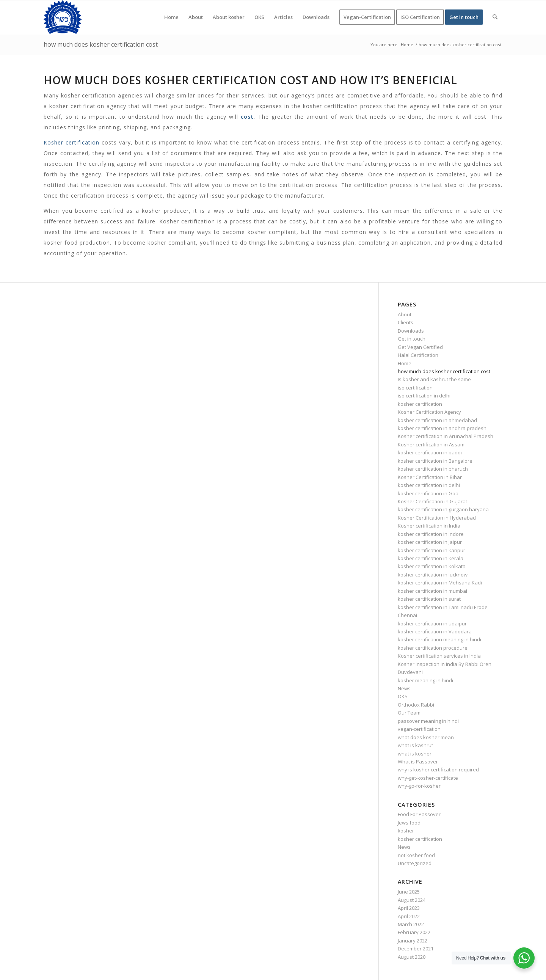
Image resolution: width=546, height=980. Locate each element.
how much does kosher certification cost (101, 44)
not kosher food (416, 855)
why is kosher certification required (438, 770)
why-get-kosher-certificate (428, 778)
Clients (406, 322)
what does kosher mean (426, 737)
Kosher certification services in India (439, 656)
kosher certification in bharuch (433, 469)
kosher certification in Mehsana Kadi (440, 583)
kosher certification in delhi (429, 485)
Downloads (411, 331)
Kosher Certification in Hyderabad (437, 518)
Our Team (409, 713)
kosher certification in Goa (428, 493)
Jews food (409, 823)
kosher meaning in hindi (425, 680)
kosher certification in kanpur (431, 550)
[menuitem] (171, 17)
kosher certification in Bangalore (435, 461)
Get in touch (412, 339)
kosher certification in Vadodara (435, 631)
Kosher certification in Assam (431, 444)
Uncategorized (415, 863)
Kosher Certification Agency (429, 412)
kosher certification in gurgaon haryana (443, 509)
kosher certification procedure (433, 648)
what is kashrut (415, 745)
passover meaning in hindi (428, 721)
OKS (403, 696)
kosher (406, 831)
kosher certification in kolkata (432, 566)
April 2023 (409, 908)
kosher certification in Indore (431, 534)
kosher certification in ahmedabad (437, 420)
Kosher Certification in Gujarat (432, 501)
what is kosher (415, 754)
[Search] (495, 17)
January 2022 (413, 941)
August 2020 (412, 957)
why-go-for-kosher (419, 786)
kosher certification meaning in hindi (439, 639)
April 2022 (409, 916)
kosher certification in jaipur (430, 542)
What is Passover (418, 762)
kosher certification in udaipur (432, 623)
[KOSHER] (63, 17)
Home (405, 363)
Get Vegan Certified (420, 347)
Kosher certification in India (429, 526)
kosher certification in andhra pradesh (442, 428)
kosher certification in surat (429, 599)
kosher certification (420, 404)
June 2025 (409, 892)
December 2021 (416, 949)
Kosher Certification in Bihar (430, 477)
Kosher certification (71, 142)
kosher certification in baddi (430, 452)
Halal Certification (418, 355)
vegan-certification (419, 729)
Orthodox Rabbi (416, 705)
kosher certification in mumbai (432, 591)
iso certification (415, 388)
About (405, 314)
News (404, 688)
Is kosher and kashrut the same (434, 379)
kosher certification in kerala (431, 558)
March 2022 (411, 924)
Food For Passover (419, 814)
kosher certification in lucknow (433, 575)
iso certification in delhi (424, 396)
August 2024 (412, 900)
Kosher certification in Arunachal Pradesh (446, 436)
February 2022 (414, 932)
